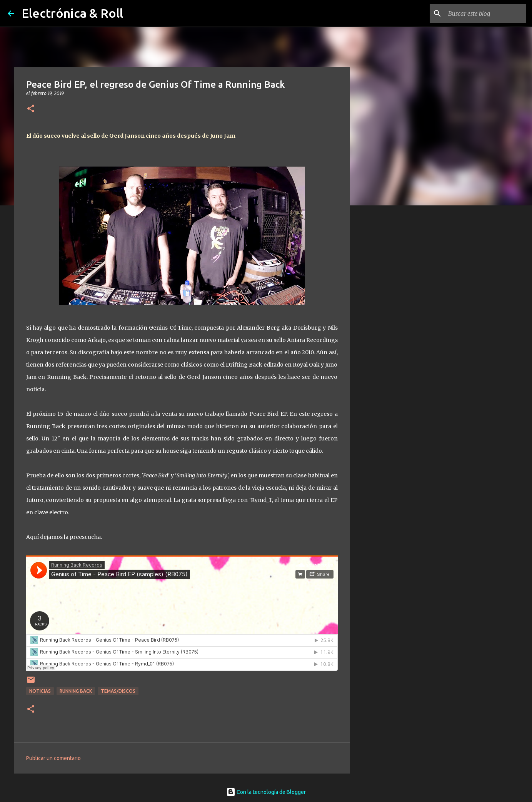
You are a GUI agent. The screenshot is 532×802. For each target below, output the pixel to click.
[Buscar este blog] (485, 13)
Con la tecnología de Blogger (266, 792)
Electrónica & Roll (72, 13)
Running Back (76, 691)
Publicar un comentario (53, 758)
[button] (31, 109)
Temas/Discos (118, 691)
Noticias (40, 691)
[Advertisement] (389, 332)
